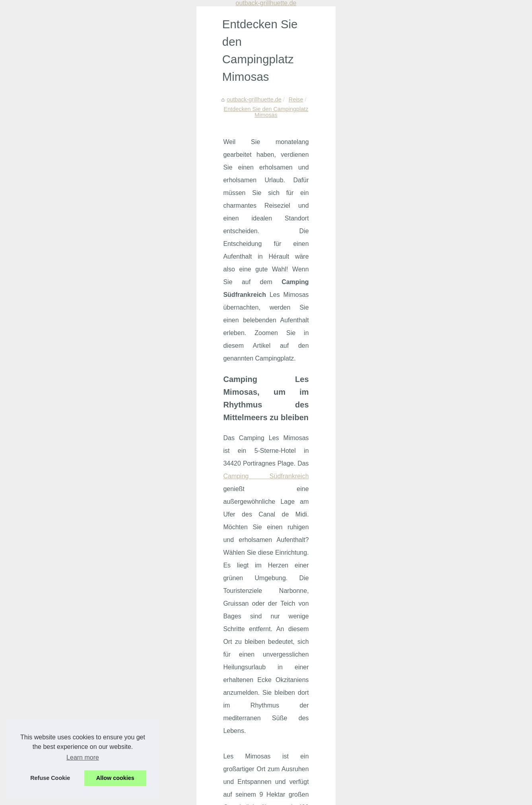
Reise (104, 62)
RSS (173, 788)
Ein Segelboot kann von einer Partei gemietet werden (314, 597)
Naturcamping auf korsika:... (431, 110)
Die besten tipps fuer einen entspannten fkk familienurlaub (155, 736)
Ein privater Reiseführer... (427, 378)
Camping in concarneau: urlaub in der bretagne (141, 640)
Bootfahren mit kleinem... (427, 431)
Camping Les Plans (59, 593)
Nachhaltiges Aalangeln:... (428, 200)
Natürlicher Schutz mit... (426, 253)
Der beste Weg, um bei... (427, 413)
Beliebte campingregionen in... (434, 75)
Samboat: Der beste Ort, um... (433, 395)
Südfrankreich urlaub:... (425, 163)
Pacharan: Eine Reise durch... (433, 270)
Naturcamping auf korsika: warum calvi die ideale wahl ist (154, 681)
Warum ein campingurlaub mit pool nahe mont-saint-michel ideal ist (166, 667)
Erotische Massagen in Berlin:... (435, 217)
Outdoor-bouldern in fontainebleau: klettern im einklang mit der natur (168, 763)
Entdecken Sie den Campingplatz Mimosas (173, 62)
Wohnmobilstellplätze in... (428, 235)
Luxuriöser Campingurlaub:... (432, 288)
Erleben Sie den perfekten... (431, 306)
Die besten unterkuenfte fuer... (434, 128)
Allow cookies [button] (115, 778)
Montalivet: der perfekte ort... (432, 145)
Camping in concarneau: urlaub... (437, 57)
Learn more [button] (83, 757)
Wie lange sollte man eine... (430, 448)
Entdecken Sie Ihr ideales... (430, 360)
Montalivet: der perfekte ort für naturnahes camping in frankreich (162, 708)
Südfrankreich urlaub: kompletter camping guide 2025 (149, 722)
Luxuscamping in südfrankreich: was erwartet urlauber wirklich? (161, 749)
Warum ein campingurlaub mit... (436, 92)
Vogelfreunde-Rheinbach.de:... (434, 342)
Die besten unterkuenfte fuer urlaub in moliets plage (147, 694)
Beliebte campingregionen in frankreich (131, 653)
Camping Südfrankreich (309, 169)
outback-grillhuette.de (62, 62)
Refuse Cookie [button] (50, 778)
